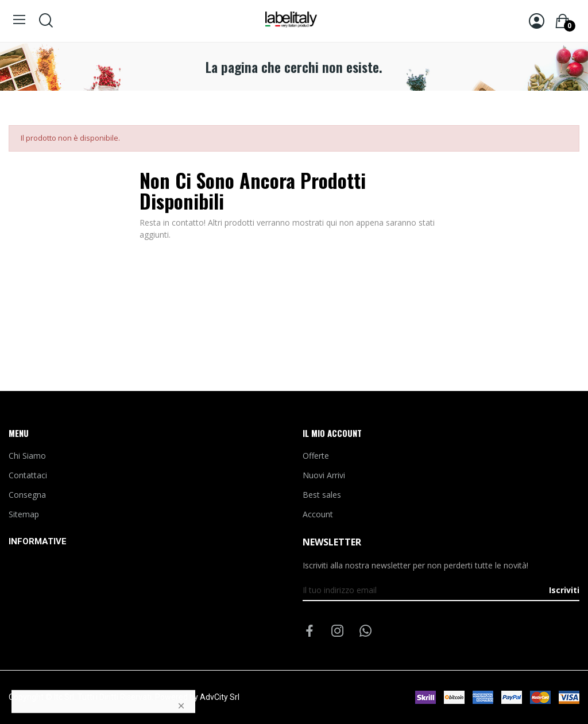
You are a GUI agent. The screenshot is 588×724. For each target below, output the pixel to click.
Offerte (316, 456)
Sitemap (24, 514)
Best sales (322, 495)
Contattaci (28, 475)
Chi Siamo (27, 456)
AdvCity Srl (220, 697)
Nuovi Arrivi (324, 475)
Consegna (27, 495)
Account (318, 514)
